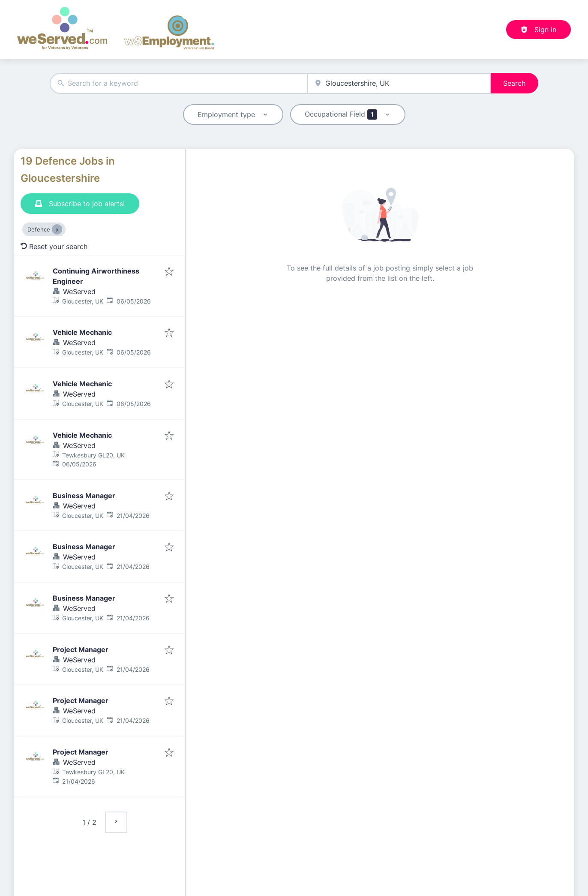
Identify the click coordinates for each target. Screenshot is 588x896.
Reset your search (54, 247)
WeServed (79, 292)
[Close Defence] (57, 229)
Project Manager (81, 649)
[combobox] (179, 83)
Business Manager (84, 496)
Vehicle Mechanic (82, 332)
